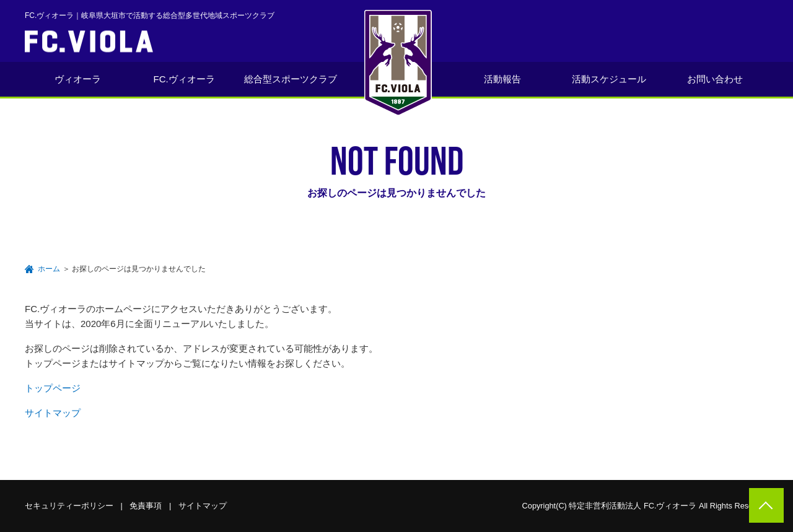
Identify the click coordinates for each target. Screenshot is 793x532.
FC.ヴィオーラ (184, 79)
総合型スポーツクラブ (291, 79)
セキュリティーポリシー (69, 506)
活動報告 (502, 79)
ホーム (49, 269)
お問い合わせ (715, 79)
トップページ (53, 388)
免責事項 (146, 506)
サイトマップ (53, 413)
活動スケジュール (609, 79)
